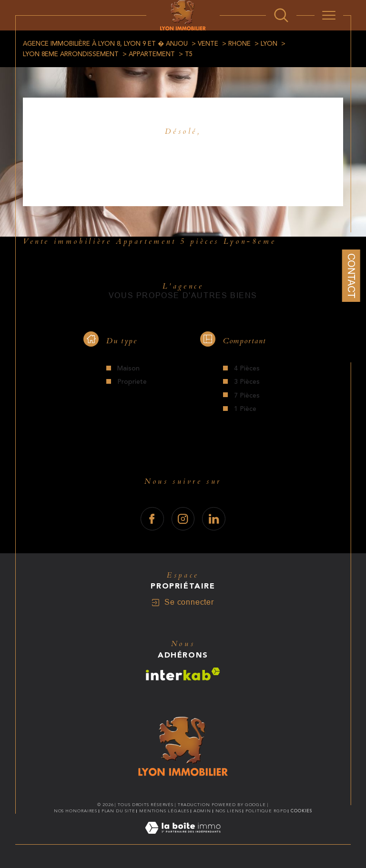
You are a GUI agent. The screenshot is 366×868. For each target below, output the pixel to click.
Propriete (132, 382)
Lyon (269, 44)
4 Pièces (247, 369)
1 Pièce (245, 409)
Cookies (301, 811)
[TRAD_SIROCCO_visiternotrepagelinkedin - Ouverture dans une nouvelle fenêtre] (214, 519)
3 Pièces (247, 382)
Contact (351, 276)
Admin (203, 811)
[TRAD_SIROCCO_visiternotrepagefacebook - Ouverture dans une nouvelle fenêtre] (152, 519)
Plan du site (118, 811)
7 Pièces (247, 396)
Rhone (239, 44)
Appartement (152, 54)
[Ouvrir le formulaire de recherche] (281, 15)
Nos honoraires (76, 811)
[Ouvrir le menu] (329, 15)
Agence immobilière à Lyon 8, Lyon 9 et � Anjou (105, 44)
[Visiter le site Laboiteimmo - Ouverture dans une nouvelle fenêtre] (183, 839)
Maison (128, 369)
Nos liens (229, 811)
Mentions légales (164, 811)
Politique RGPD (266, 811)
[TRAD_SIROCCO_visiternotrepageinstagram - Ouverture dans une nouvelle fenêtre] (183, 519)
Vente (208, 44)
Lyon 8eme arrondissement (71, 54)
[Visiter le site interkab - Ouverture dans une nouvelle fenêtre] (183, 674)
